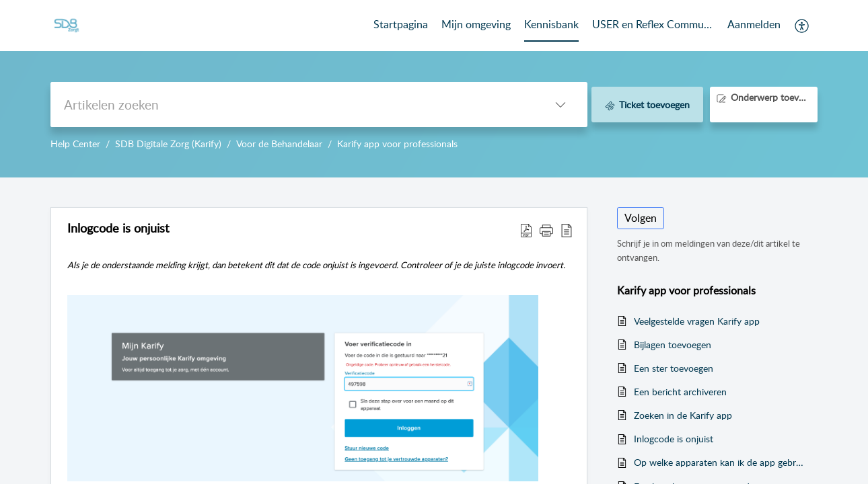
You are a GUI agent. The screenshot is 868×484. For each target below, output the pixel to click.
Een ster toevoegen (674, 368)
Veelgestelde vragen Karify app (697, 321)
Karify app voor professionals (397, 144)
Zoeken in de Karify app (683, 415)
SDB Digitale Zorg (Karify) (168, 144)
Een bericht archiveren (680, 392)
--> (434, 89)
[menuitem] (754, 26)
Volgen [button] (641, 218)
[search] (292, 105)
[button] (802, 26)
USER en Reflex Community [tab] (653, 24)
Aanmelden (754, 24)
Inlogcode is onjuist (674, 439)
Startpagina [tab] (401, 24)
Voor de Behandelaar (279, 144)
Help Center (75, 144)
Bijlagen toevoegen (673, 345)
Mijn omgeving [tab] (476, 24)
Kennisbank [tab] (551, 24)
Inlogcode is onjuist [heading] (118, 229)
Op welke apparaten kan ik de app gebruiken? (719, 462)
